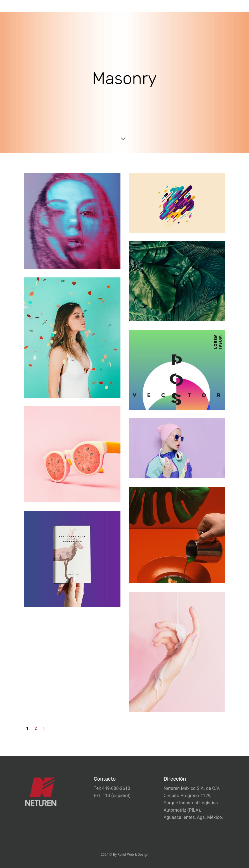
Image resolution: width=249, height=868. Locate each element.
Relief (122, 855)
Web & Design (138, 855)
